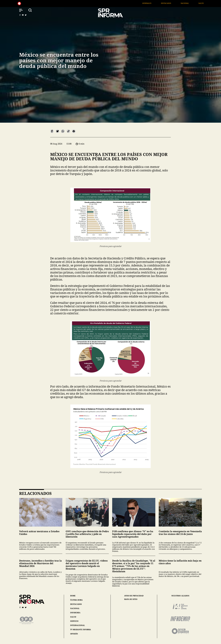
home (73, 596)
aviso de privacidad (134, 596)
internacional (78, 625)
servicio (74, 621)
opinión (74, 634)
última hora (76, 600)
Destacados (177, 3)
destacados (76, 604)
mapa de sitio (131, 599)
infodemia (75, 613)
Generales (157, 3)
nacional (75, 608)
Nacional (195, 3)
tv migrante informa (81, 630)
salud (73, 617)
